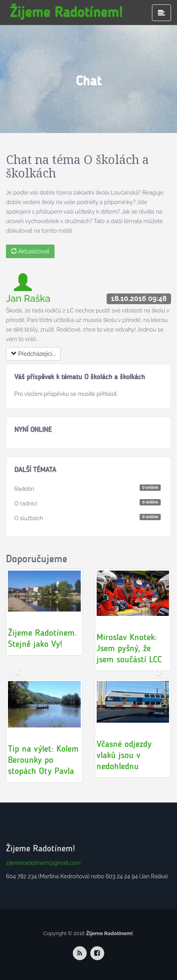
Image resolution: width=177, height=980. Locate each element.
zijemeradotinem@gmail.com (43, 863)
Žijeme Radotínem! (66, 12)
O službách (29, 518)
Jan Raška (28, 298)
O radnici (26, 504)
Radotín (24, 489)
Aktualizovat (30, 251)
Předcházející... (33, 354)
